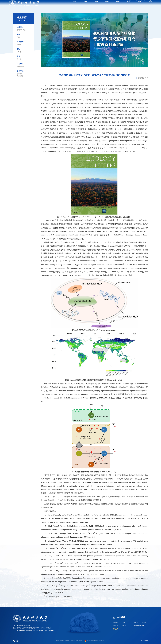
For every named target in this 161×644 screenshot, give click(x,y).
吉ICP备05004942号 (77, 641)
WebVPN (143, 3)
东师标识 (145, 622)
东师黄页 (135, 622)
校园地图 (116, 622)
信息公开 (125, 622)
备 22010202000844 (97, 641)
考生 (104, 3)
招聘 (108, 3)
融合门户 (120, 3)
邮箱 (132, 3)
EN (148, 3)
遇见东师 (22, 17)
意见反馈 (116, 629)
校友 (100, 3)
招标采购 (116, 626)
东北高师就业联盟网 (139, 626)
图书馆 (137, 3)
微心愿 (125, 626)
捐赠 (112, 3)
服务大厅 (127, 3)
